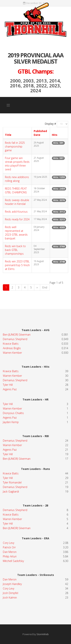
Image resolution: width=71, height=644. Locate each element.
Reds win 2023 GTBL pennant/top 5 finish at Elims (17, 265)
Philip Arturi (10, 556)
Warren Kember (12, 353)
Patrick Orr (9, 547)
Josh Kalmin (10, 598)
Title (8, 135)
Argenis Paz (10, 389)
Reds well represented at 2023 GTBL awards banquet (16, 233)
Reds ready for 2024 (17, 219)
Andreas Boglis (12, 348)
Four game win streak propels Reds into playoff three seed (17, 164)
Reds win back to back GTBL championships (15, 250)
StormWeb (43, 634)
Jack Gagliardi (11, 491)
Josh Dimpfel (11, 593)
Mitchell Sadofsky (13, 561)
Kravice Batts (11, 344)
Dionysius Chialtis (13, 413)
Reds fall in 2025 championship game (15, 146)
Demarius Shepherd (15, 339)
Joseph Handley (12, 584)
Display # (50, 124)
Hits (55, 135)
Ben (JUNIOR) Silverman (17, 335)
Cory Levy (9, 543)
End (45, 287)
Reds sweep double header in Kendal (17, 202)
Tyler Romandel (12, 482)
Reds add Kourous (16, 212)
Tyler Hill (8, 385)
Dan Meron (10, 552)
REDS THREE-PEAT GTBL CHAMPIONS (16, 190)
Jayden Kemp (11, 422)
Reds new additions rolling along (17, 179)
